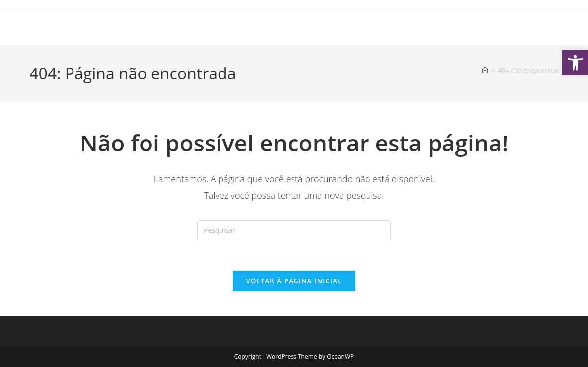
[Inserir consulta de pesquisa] (294, 230)
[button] (575, 63)
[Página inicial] (485, 70)
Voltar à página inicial (294, 281)
